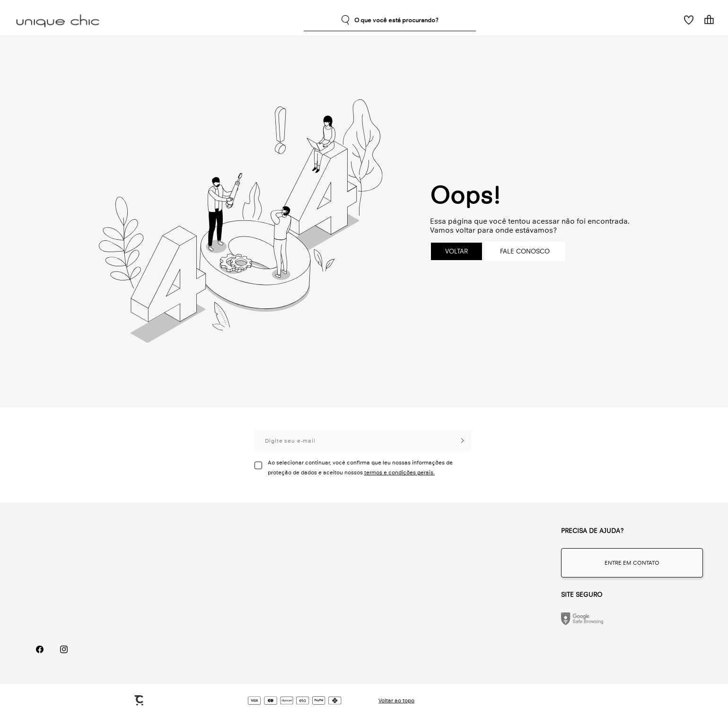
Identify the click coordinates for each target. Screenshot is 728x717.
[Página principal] (60, 20)
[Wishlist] (689, 20)
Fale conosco (525, 251)
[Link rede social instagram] (64, 650)
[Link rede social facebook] (39, 650)
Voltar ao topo (396, 700)
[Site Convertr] (140, 700)
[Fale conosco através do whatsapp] (632, 563)
